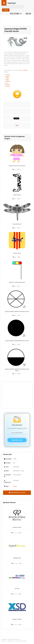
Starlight (8, 81)
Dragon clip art (17, 195)
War (7, 83)
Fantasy (25, 70)
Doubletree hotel (17, 527)
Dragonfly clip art (17, 224)
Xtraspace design (17, 619)
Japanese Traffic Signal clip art (17, 282)
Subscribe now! (17, 440)
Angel (7, 80)
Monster (8, 85)
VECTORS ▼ (16, 14)
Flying (7, 78)
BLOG (29, 14)
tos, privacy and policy (20, 641)
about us (4, 641)
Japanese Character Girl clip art (17, 166)
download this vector (17, 492)
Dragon (7, 76)
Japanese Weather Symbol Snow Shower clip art (17, 312)
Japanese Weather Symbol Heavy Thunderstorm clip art (17, 370)
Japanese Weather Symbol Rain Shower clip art (17, 341)
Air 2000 (17, 589)
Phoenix (8, 86)
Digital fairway (17, 558)
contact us (10, 641)
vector (12, 3)
